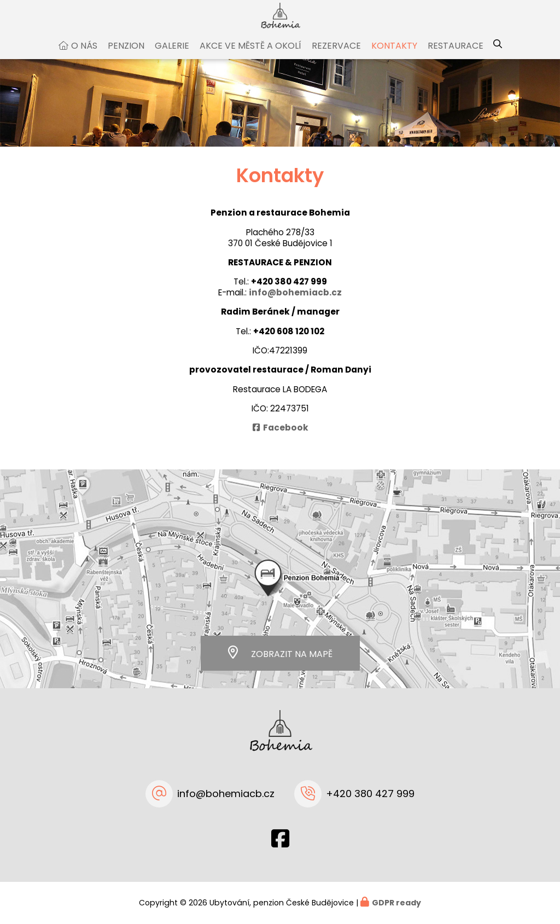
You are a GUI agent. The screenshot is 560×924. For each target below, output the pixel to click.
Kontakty (394, 57)
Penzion (126, 57)
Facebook (286, 438)
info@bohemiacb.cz (295, 303)
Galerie (172, 57)
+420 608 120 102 (289, 342)
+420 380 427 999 (289, 292)
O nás (84, 57)
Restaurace (456, 57)
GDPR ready (396, 903)
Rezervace (336, 57)
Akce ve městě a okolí (250, 57)
